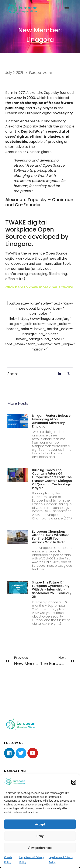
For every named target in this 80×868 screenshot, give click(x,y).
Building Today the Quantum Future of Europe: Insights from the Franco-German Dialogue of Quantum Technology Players (52, 479)
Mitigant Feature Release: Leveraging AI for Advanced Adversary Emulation (52, 421)
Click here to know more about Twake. (40, 287)
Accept (40, 824)
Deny (40, 836)
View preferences (40, 848)
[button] (74, 782)
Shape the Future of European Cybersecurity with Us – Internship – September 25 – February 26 (52, 590)
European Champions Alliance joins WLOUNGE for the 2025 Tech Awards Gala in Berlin (51, 537)
